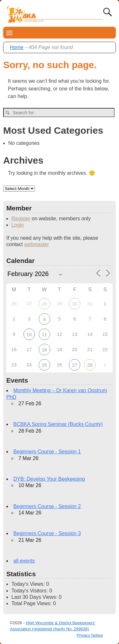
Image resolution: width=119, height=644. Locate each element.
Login (18, 225)
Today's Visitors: (30, 591)
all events (24, 561)
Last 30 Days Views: (35, 597)
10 (29, 334)
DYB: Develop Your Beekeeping (49, 479)
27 (75, 365)
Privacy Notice (90, 635)
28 (44, 304)
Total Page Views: (32, 603)
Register (21, 219)
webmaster (36, 244)
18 (44, 350)
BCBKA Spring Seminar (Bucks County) (58, 424)
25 (44, 365)
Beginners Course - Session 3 (47, 533)
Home (17, 47)
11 (44, 334)
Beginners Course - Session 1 (47, 452)
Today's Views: (29, 584)
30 (75, 304)
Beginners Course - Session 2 (47, 506)
